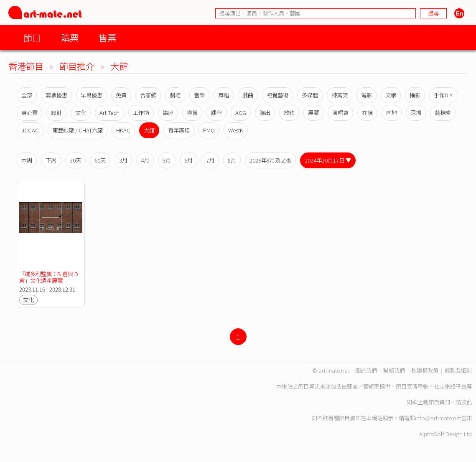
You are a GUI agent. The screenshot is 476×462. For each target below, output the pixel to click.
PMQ (209, 130)
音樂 (199, 95)
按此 (466, 402)
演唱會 (340, 113)
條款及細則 (458, 370)
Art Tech (109, 113)
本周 (27, 160)
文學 (391, 95)
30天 (75, 160)
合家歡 (148, 95)
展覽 (313, 113)
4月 (145, 160)
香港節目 (26, 66)
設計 (56, 113)
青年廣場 (179, 130)
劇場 (175, 95)
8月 (232, 160)
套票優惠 (56, 95)
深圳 (416, 113)
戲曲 (248, 95)
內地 (392, 113)
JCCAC (30, 130)
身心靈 (29, 113)
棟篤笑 (340, 95)
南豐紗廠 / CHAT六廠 (78, 130)
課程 (216, 113)
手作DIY (443, 95)
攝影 (415, 95)
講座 (168, 113)
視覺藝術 (277, 95)
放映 (289, 113)
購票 (70, 37)
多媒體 (310, 95)
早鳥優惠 (92, 95)
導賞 (192, 113)
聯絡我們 (394, 370)
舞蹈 (224, 95)
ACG (241, 113)
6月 (188, 160)
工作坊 (141, 113)
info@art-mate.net (438, 418)
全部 (27, 95)
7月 (210, 160)
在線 (367, 113)
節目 (32, 37)
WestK (236, 130)
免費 (121, 95)
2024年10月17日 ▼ (328, 160)
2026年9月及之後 (270, 160)
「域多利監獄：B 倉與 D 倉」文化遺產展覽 (49, 277)
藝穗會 (443, 113)
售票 (107, 37)
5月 (167, 160)
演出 (265, 113)
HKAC (123, 130)
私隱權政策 (425, 370)
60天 (100, 160)
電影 (367, 95)
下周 (51, 160)
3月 (123, 160)
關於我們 (366, 370)
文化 (81, 113)
